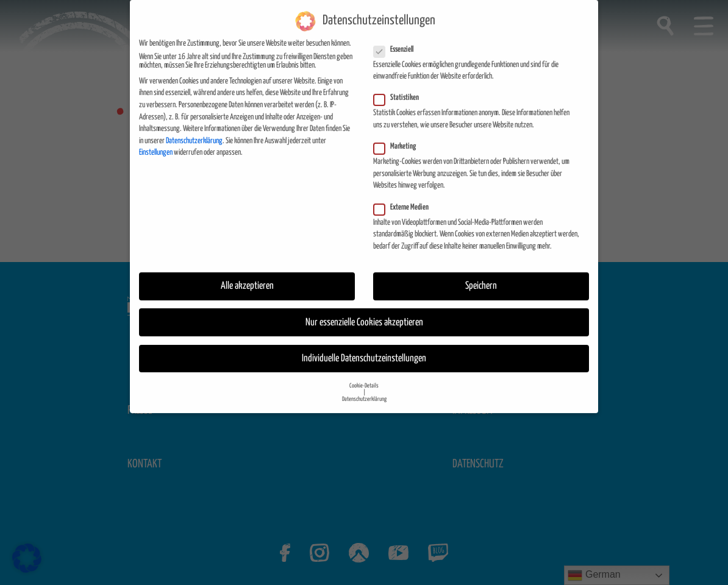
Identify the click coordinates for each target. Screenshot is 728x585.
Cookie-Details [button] (364, 376)
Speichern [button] (481, 276)
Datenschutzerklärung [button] (364, 389)
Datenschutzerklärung (194, 131)
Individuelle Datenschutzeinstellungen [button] (364, 348)
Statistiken (400, 88)
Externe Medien (405, 197)
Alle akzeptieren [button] (247, 276)
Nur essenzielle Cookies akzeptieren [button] (364, 312)
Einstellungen (156, 143)
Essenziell (397, 40)
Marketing (398, 137)
